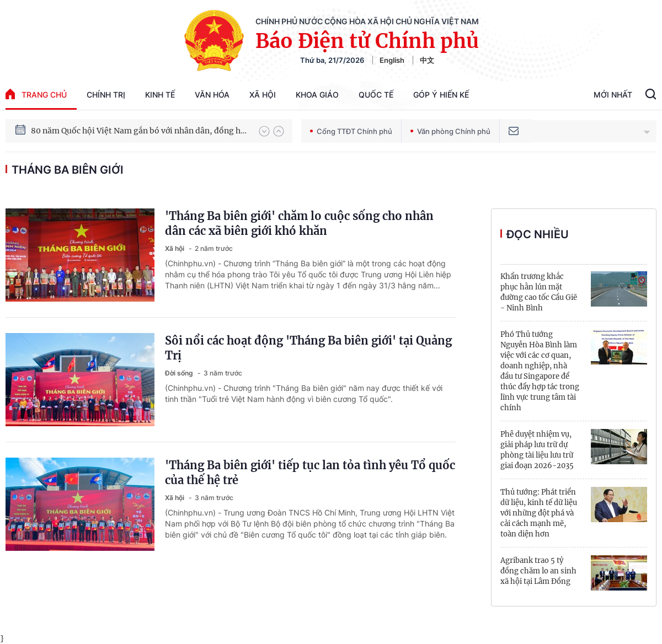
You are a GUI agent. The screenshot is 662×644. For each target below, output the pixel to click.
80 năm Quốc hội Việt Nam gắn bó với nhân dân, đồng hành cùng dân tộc (140, 131)
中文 (427, 60)
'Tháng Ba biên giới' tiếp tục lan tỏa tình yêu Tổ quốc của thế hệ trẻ (310, 473)
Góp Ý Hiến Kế (441, 95)
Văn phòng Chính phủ (450, 131)
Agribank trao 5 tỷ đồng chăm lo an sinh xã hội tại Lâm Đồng (538, 571)
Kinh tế (160, 95)
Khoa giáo (317, 95)
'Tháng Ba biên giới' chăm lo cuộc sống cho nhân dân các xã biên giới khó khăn (299, 223)
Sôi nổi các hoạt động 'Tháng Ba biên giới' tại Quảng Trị (308, 348)
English (392, 60)
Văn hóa (212, 95)
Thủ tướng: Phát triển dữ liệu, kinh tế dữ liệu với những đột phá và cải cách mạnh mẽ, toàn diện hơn (539, 513)
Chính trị (106, 95)
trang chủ (36, 94)
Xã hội (263, 95)
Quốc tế (376, 95)
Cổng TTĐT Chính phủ (351, 131)
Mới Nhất (613, 95)
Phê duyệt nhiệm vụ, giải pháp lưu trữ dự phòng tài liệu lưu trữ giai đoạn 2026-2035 (537, 450)
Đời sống (180, 373)
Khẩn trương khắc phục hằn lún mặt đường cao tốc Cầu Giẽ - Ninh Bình (539, 292)
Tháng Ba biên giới (68, 170)
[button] (264, 131)
